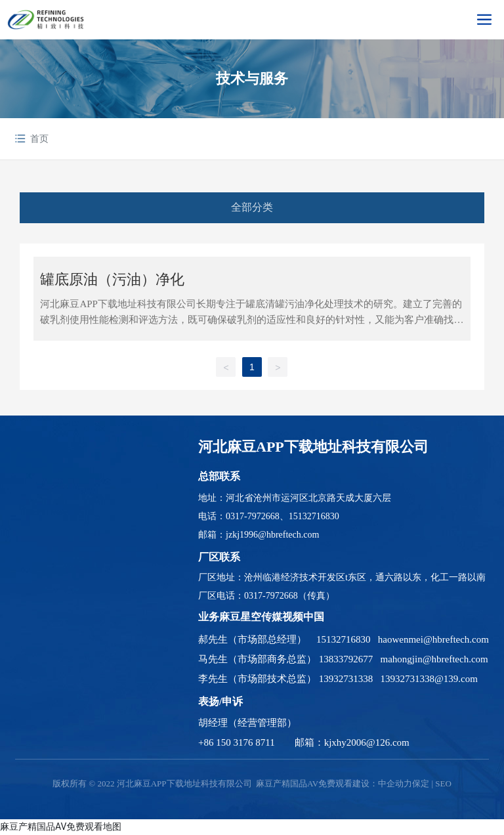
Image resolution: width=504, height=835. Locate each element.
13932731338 (346, 679)
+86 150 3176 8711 (237, 742)
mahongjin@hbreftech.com (434, 659)
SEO (443, 783)
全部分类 (252, 207)
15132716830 (314, 516)
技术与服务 (252, 78)
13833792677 (346, 659)
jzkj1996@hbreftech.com (272, 535)
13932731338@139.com (429, 679)
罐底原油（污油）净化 (112, 279)
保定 (421, 783)
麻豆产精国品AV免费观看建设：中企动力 (334, 783)
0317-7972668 (253, 516)
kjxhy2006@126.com (367, 742)
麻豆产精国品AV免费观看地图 (61, 826)
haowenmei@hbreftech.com (433, 639)
